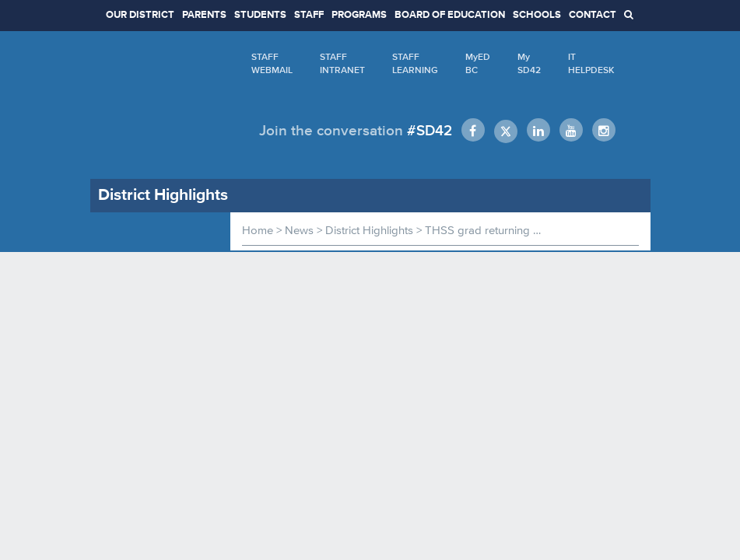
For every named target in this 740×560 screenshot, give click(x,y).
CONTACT (593, 15)
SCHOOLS (537, 15)
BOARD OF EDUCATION (450, 15)
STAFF (309, 15)
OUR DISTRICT (140, 15)
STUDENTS (260, 15)
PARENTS (204, 15)
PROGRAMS (359, 15)
